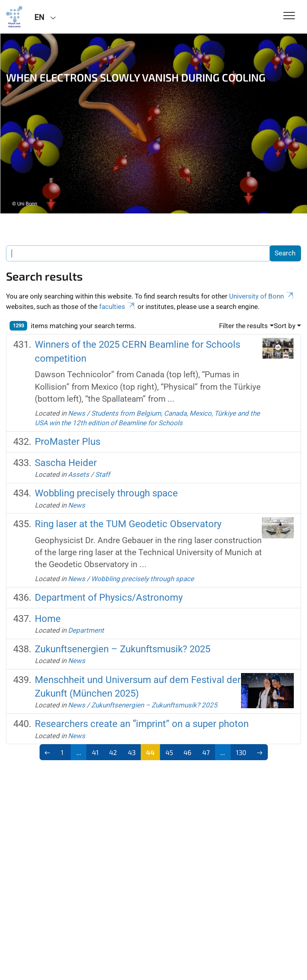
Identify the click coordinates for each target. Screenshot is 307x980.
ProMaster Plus (68, 442)
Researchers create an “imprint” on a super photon (142, 724)
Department (86, 630)
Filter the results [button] (243, 326)
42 (113, 752)
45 (169, 752)
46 (187, 752)
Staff (103, 474)
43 (132, 752)
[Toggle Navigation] (289, 16)
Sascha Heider (66, 463)
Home (48, 619)
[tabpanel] (153, 123)
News (77, 413)
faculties (118, 307)
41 (95, 752)
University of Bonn (262, 296)
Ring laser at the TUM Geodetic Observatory (128, 524)
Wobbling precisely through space (106, 493)
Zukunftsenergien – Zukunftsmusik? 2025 (123, 649)
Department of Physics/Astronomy (109, 598)
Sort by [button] (285, 326)
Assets (79, 474)
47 (206, 752)
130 (241, 752)
